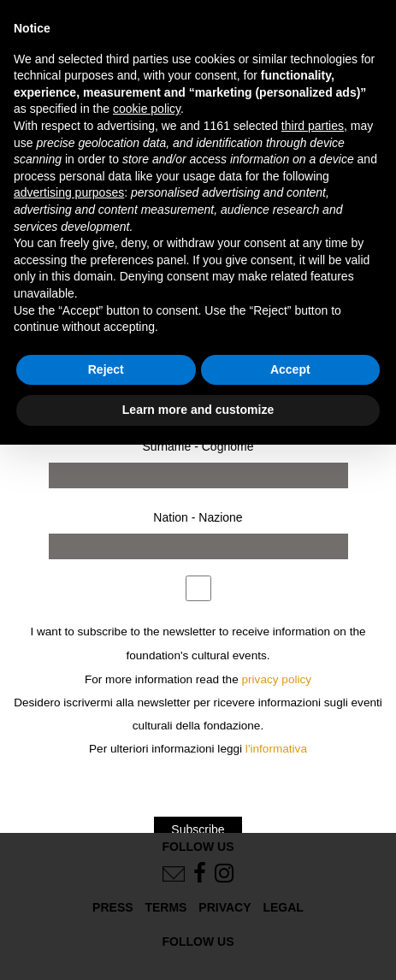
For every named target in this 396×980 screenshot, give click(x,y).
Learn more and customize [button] (198, 410)
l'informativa (276, 749)
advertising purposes (69, 192)
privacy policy (277, 679)
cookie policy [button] (147, 109)
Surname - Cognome (198, 446)
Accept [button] (290, 369)
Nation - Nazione (198, 517)
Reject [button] (106, 369)
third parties (313, 126)
